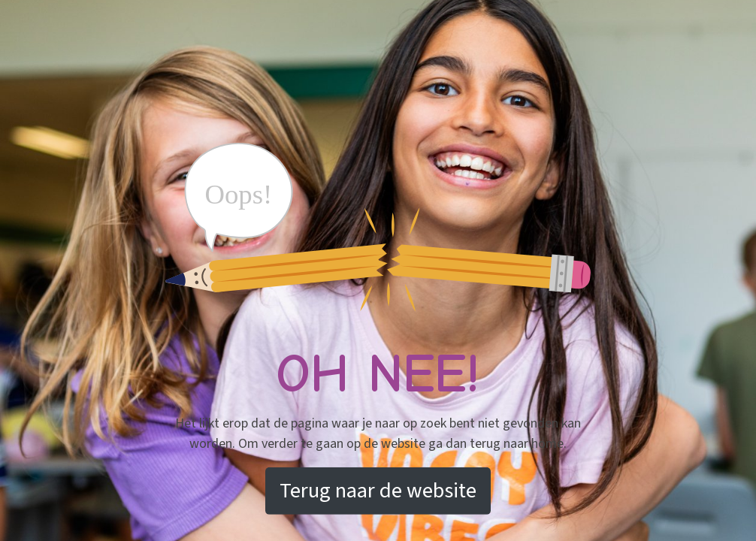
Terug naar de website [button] (378, 491)
